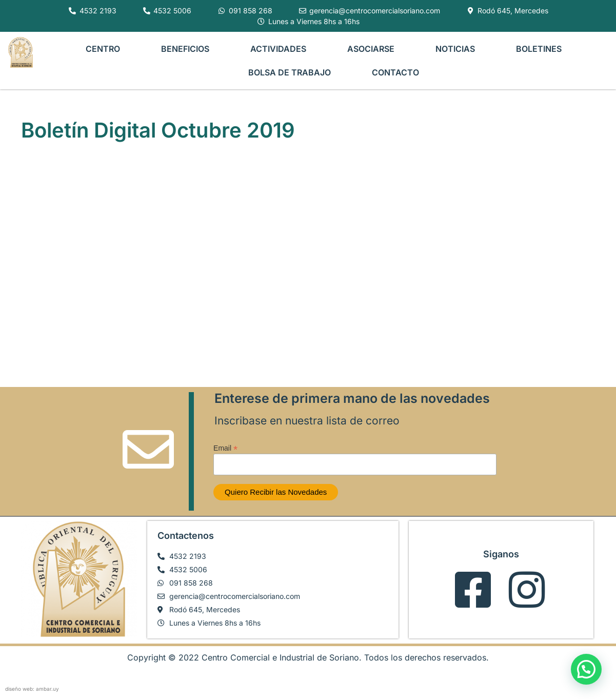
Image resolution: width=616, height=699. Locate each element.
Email (225, 448)
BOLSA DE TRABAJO (290, 72)
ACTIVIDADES (278, 49)
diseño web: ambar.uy (32, 689)
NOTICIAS (455, 49)
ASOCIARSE (371, 49)
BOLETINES (539, 49)
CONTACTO (395, 72)
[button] (586, 669)
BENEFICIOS (185, 49)
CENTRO (103, 49)
